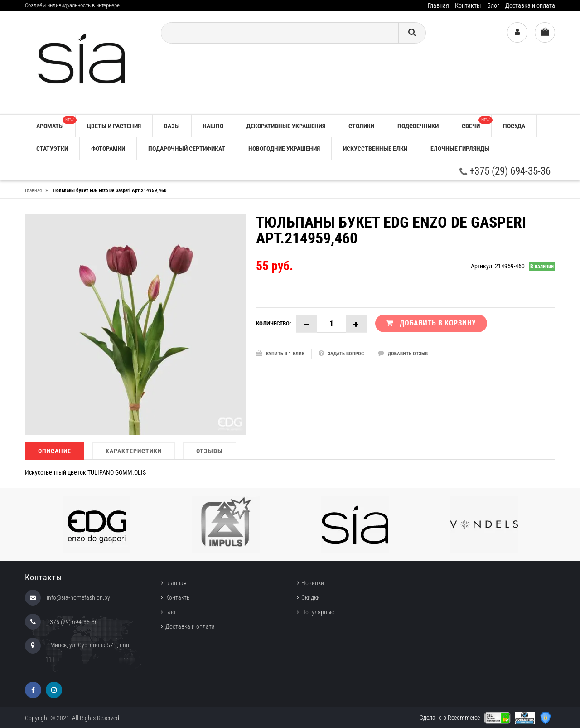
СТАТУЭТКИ (52, 149)
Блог (493, 5)
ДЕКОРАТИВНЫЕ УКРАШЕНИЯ (286, 126)
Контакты (468, 5)
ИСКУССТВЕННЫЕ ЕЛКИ (375, 149)
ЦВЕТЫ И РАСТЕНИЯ (114, 126)
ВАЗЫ (172, 126)
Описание (55, 451)
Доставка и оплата (530, 5)
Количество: (274, 323)
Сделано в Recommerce (450, 718)
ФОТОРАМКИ (108, 149)
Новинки (313, 583)
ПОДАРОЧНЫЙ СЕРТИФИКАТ (187, 149)
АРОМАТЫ (56, 123)
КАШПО (213, 126)
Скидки (311, 597)
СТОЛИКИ (361, 126)
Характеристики (134, 451)
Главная (438, 5)
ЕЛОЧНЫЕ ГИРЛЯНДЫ (460, 149)
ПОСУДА (514, 126)
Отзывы (210, 451)
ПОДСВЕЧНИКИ (418, 126)
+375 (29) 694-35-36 (505, 171)
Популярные (318, 612)
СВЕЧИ (476, 123)
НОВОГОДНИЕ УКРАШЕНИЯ (284, 149)
